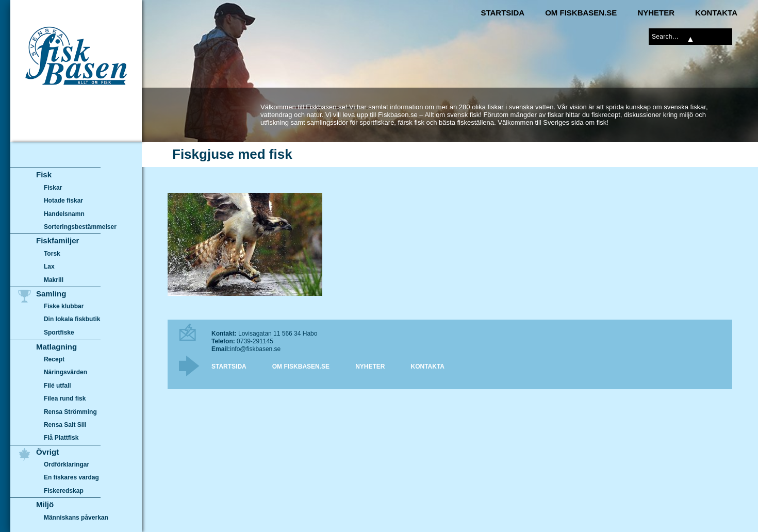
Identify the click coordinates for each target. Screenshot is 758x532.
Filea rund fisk (65, 398)
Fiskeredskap (64, 491)
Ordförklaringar (67, 464)
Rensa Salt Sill (65, 425)
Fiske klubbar (64, 306)
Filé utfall (57, 386)
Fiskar (53, 188)
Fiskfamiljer (57, 240)
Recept (54, 359)
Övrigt (47, 452)
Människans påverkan (76, 518)
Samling (51, 294)
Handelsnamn (64, 214)
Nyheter (656, 13)
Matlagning (56, 347)
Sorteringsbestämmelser (80, 227)
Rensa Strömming (70, 412)
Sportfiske (59, 332)
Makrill (54, 280)
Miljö (45, 504)
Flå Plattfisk (61, 438)
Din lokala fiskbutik (72, 320)
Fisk (44, 174)
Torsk (52, 254)
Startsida (502, 13)
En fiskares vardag (71, 478)
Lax (49, 267)
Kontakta (716, 13)
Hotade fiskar (63, 201)
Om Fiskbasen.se (581, 13)
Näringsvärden (65, 372)
